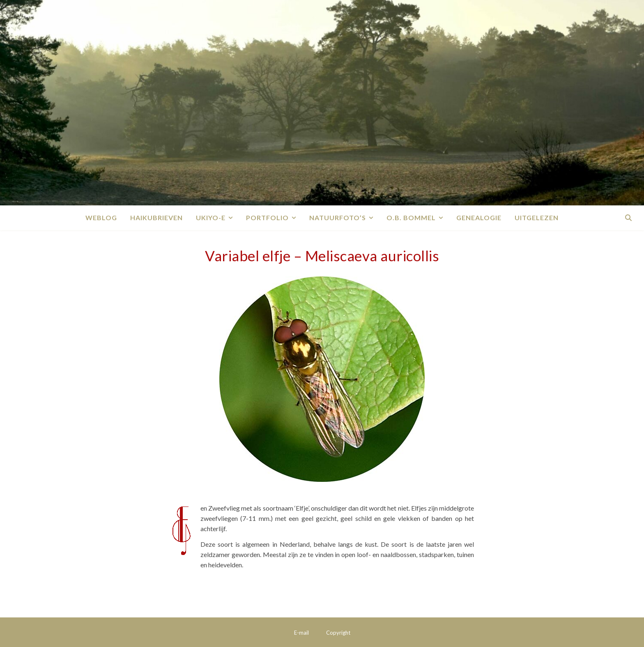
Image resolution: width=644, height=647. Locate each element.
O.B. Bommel (411, 218)
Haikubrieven (156, 218)
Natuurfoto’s (338, 218)
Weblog (101, 218)
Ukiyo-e (211, 218)
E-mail (301, 633)
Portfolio (267, 218)
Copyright (338, 633)
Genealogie (479, 218)
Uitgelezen (537, 218)
